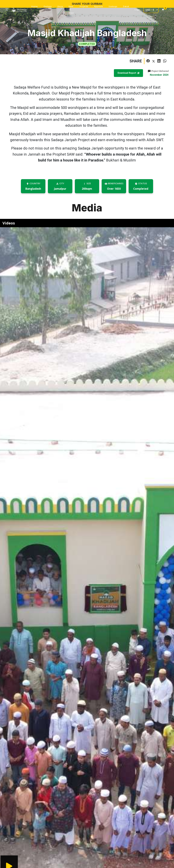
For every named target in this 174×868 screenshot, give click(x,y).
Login (137, 10)
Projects (84, 6)
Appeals (99, 6)
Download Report (128, 73)
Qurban (48, 6)
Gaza (60, 6)
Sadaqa (113, 6)
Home (35, 6)
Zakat (126, 6)
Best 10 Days (71, 10)
